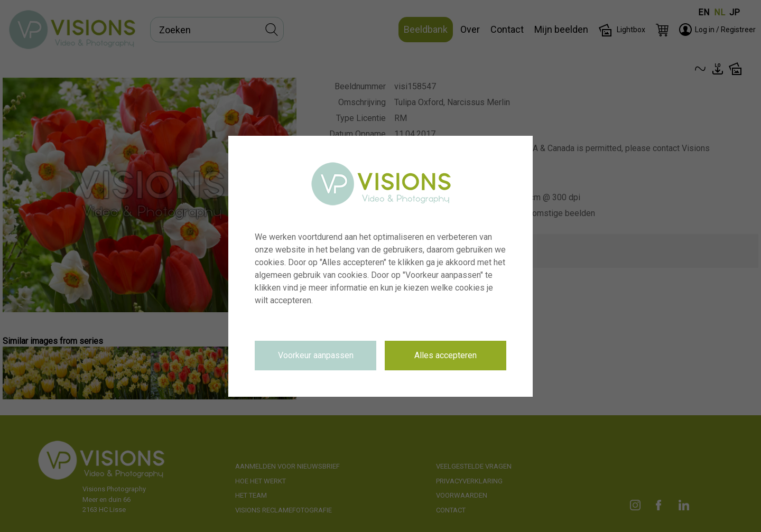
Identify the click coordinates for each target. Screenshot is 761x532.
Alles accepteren (446, 355)
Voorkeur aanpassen (316, 355)
